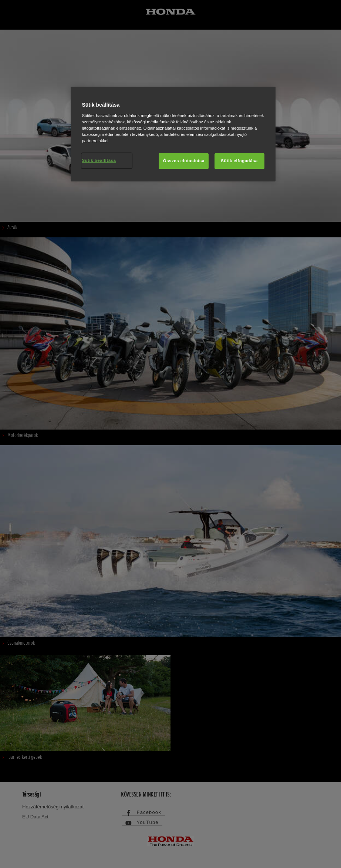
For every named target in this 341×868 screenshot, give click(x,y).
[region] (173, 134)
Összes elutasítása (184, 161)
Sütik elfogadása (239, 161)
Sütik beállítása (99, 160)
